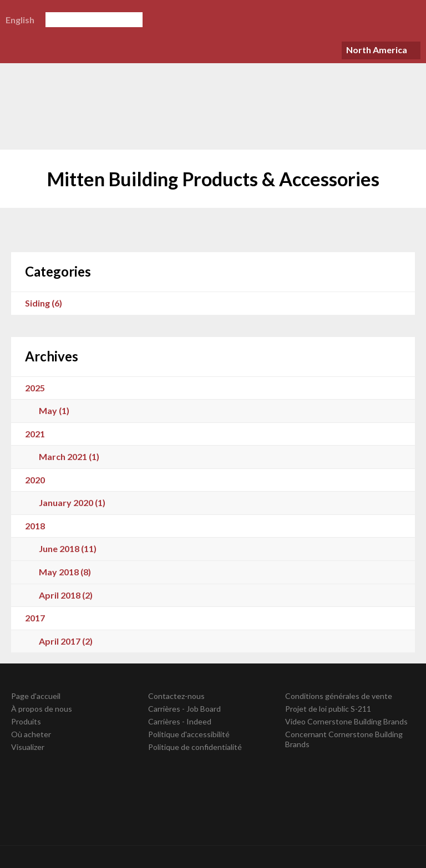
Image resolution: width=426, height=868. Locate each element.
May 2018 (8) (65, 572)
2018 (35, 526)
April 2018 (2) (66, 595)
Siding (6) (44, 303)
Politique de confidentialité (195, 747)
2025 (35, 388)
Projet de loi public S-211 (328, 709)
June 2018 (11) (68, 548)
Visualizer (28, 747)
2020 (35, 480)
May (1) (54, 410)
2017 (35, 618)
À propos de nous (42, 709)
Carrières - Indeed (180, 721)
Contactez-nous (176, 696)
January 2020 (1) (72, 502)
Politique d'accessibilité (189, 734)
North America (377, 50)
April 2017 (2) (66, 641)
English (20, 20)
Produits (26, 721)
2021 (35, 434)
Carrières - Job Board (184, 709)
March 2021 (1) (69, 456)
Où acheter (31, 734)
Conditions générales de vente (339, 696)
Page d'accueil (36, 696)
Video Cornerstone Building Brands (346, 721)
